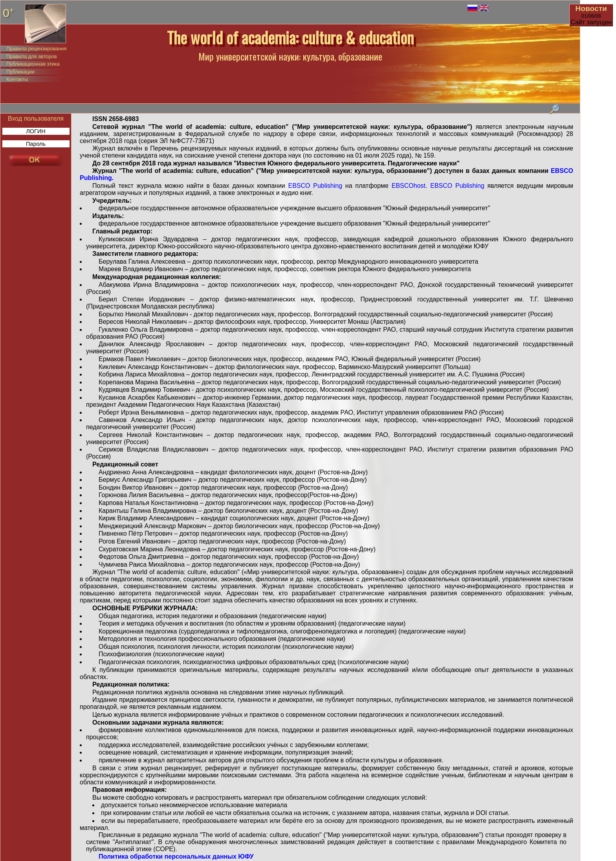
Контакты (17, 79)
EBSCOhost (407, 186)
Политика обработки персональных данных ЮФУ (176, 856)
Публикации (20, 72)
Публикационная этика (33, 64)
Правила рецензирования (36, 49)
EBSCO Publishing (315, 186)
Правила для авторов (31, 56)
